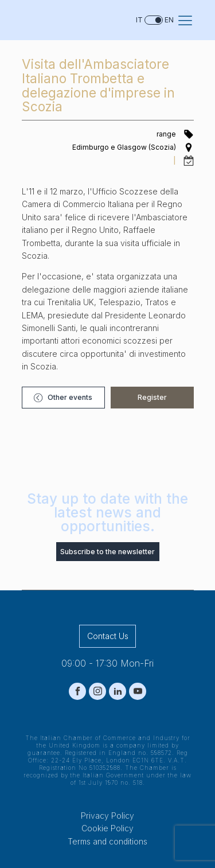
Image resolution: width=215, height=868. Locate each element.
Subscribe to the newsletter (107, 552)
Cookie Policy (107, 828)
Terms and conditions (107, 841)
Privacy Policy (107, 816)
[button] (63, 397)
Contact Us (108, 636)
